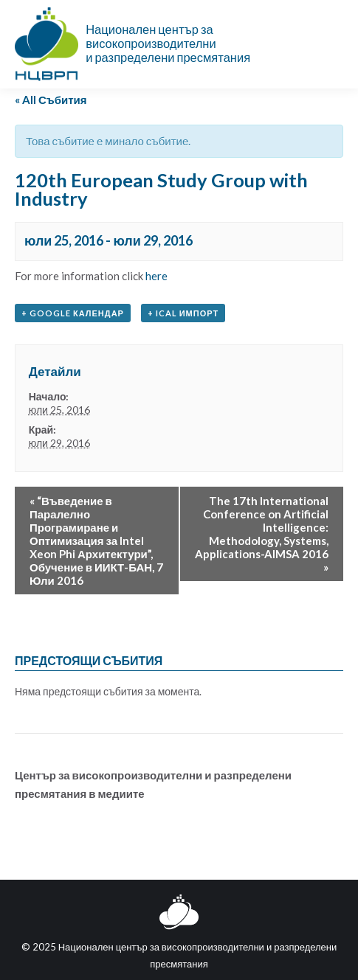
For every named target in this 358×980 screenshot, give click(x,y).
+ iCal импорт (183, 313)
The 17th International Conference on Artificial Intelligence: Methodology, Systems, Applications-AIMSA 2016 (262, 534)
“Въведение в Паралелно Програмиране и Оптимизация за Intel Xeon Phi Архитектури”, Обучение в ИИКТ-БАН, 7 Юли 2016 (96, 541)
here (156, 276)
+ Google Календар (73, 313)
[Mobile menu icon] (335, 44)
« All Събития (51, 100)
